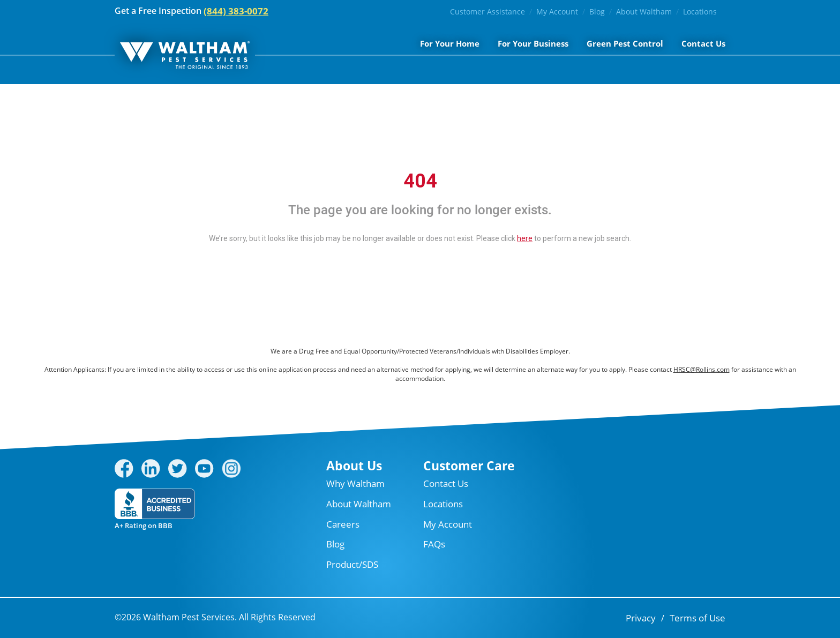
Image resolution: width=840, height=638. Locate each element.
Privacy (641, 618)
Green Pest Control (625, 43)
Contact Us (703, 43)
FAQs (434, 544)
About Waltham (644, 12)
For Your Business (533, 43)
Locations (700, 12)
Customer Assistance (487, 12)
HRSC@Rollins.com (702, 369)
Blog (597, 12)
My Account (557, 12)
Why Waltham (355, 483)
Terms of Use (697, 618)
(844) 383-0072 (236, 11)
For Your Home (450, 43)
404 (420, 181)
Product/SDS (352, 564)
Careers (343, 524)
